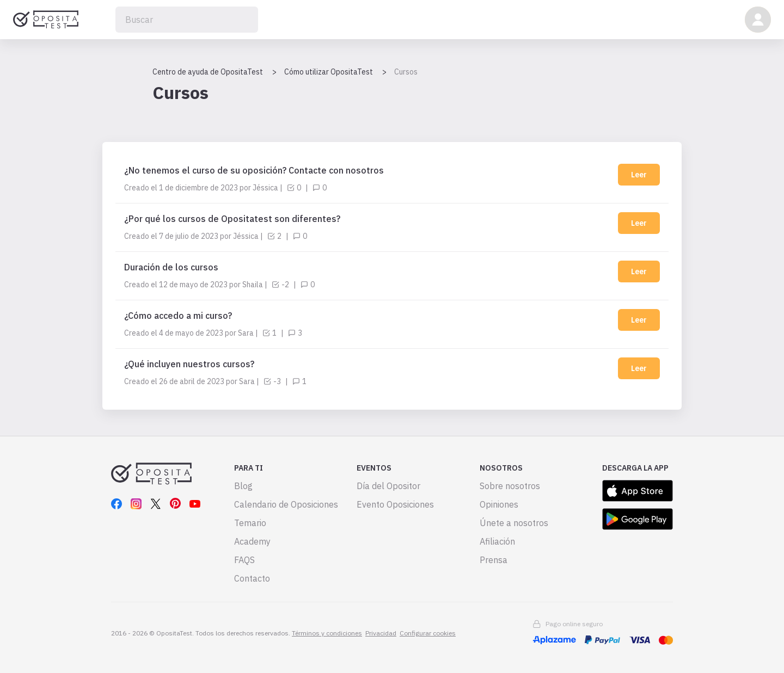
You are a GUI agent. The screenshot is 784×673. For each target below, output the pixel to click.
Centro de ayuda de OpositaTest (208, 72)
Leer (639, 175)
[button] (758, 20)
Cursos (406, 72)
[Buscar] (187, 20)
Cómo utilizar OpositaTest (329, 72)
